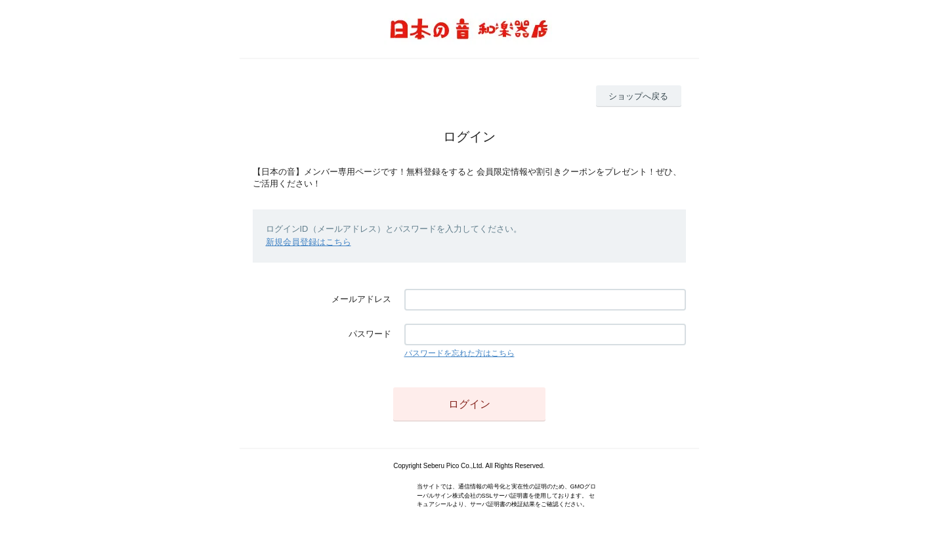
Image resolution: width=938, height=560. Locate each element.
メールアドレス (361, 299)
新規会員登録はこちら (309, 242)
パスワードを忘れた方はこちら (459, 353)
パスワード (370, 334)
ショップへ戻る (638, 96)
